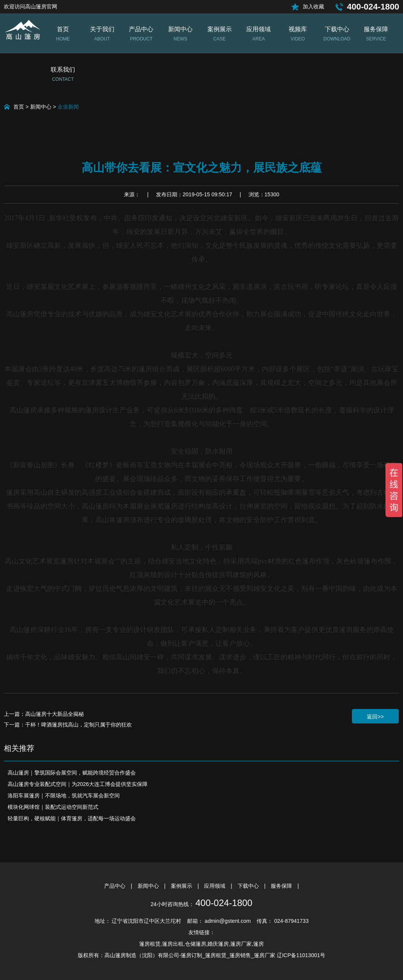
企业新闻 (68, 107)
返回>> (375, 717)
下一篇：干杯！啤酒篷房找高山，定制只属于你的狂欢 (68, 725)
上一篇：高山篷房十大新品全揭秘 (44, 714)
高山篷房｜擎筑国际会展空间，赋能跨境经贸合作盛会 (72, 773)
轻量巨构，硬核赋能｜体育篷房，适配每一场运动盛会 (72, 818)
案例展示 (182, 886)
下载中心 (249, 886)
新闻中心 (41, 107)
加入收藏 (313, 6)
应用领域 (215, 886)
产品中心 (116, 886)
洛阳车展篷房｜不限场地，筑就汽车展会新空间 (64, 796)
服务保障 (282, 886)
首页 (19, 107)
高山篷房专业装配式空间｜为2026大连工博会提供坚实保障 (78, 784)
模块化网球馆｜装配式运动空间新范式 (53, 807)
